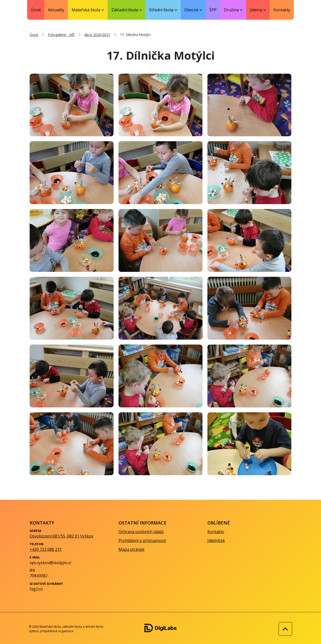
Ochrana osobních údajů (141, 532)
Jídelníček (216, 540)
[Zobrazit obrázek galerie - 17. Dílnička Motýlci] (72, 105)
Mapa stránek (131, 549)
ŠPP (213, 10)
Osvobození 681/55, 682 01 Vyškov (61, 536)
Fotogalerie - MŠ (61, 35)
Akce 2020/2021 (97, 35)
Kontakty (282, 10)
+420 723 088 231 (46, 549)
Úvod (36, 10)
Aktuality (56, 10)
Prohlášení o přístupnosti (142, 540)
